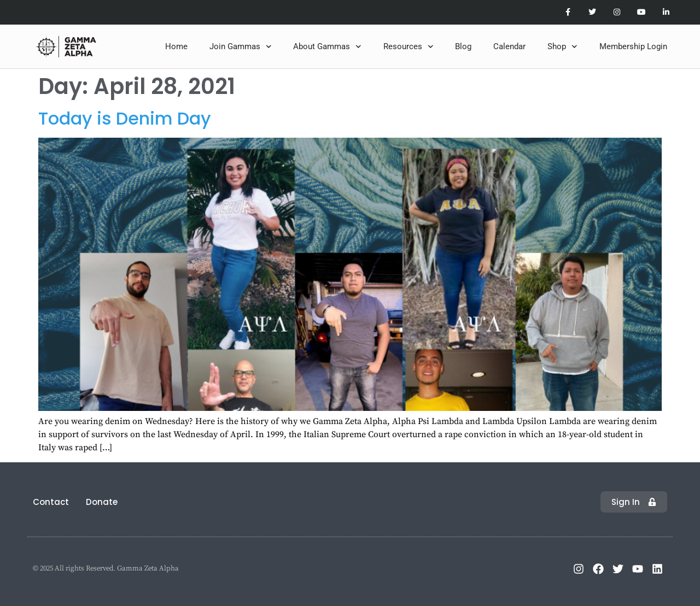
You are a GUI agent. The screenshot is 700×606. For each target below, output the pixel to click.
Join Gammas (241, 47)
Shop (562, 47)
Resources (409, 47)
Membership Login (633, 46)
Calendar (509, 46)
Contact (51, 502)
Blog (463, 46)
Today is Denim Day (125, 118)
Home (176, 46)
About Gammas (327, 47)
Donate (102, 502)
